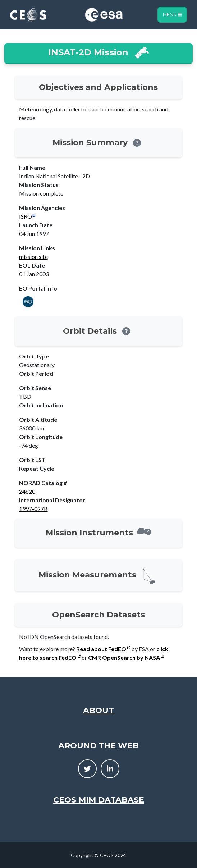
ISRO (26, 216)
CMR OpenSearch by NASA (126, 657)
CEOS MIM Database (99, 800)
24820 (27, 491)
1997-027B (33, 509)
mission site (33, 257)
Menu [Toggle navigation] (172, 15)
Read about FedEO (103, 649)
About (98, 710)
